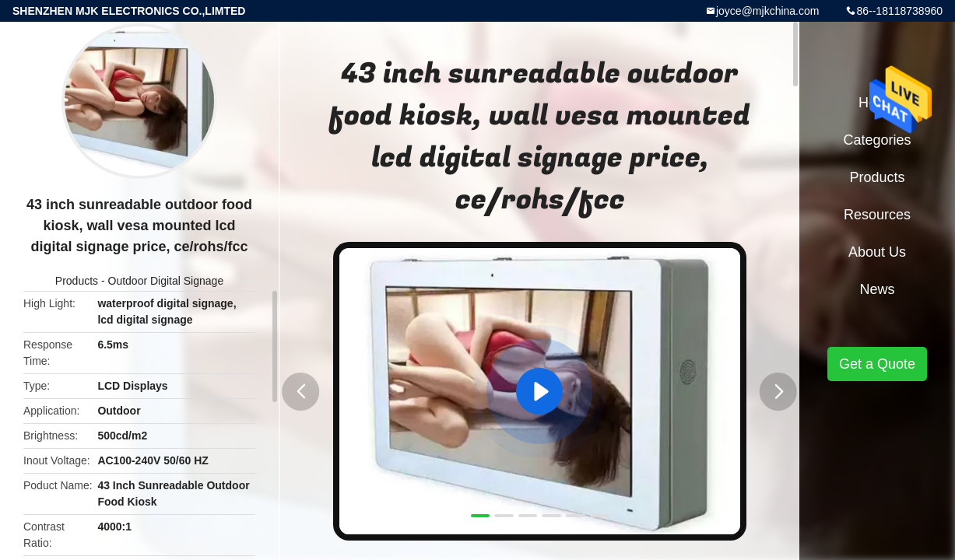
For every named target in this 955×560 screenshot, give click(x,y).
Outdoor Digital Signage (166, 281)
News (877, 289)
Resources (877, 215)
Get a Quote (877, 364)
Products (77, 281)
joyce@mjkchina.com (767, 11)
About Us (877, 252)
